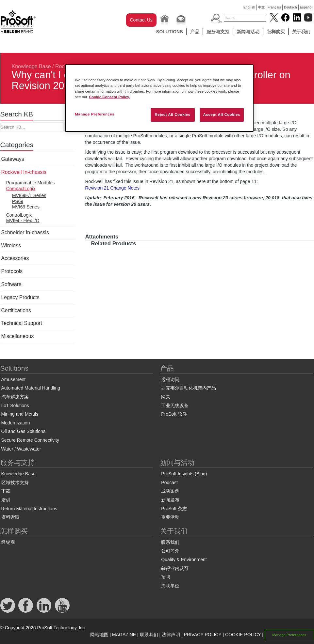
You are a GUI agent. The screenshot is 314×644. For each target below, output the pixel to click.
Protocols (12, 271)
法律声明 (171, 635)
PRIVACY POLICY (202, 635)
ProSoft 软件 (174, 414)
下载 (6, 491)
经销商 (8, 542)
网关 (166, 397)
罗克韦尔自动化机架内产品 (189, 388)
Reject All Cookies (172, 115)
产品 (195, 32)
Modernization (16, 423)
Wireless (11, 245)
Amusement (14, 379)
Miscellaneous (18, 336)
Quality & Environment (184, 560)
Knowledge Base (31, 66)
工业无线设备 (175, 406)
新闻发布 (170, 500)
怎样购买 (276, 32)
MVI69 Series (26, 207)
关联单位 (170, 586)
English (249, 7)
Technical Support (22, 323)
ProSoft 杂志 (174, 509)
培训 (6, 500)
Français (274, 7)
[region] (159, 98)
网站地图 (99, 635)
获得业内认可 (175, 568)
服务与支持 (218, 32)
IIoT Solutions (15, 406)
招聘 (166, 577)
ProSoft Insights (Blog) (184, 474)
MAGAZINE (124, 635)
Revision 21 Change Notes (113, 188)
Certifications (16, 310)
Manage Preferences (289, 635)
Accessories (15, 258)
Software (11, 284)
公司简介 (170, 551)
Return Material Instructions (29, 509)
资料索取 (10, 517)
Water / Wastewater (21, 449)
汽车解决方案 (15, 397)
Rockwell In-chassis (24, 172)
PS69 (18, 201)
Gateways (13, 159)
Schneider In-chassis (25, 232)
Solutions (170, 32)
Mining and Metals (20, 414)
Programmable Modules (31, 183)
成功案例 (170, 491)
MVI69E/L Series (29, 195)
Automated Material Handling (31, 388)
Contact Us (141, 20)
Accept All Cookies (222, 115)
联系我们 (170, 542)
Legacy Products (20, 297)
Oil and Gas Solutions (23, 431)
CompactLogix (21, 189)
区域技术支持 (15, 483)
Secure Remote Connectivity (30, 440)
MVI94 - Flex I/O (23, 221)
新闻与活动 (248, 32)
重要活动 (170, 517)
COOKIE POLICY (243, 635)
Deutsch (290, 7)
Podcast (169, 483)
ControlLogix (19, 215)
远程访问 (170, 379)
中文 (261, 7)
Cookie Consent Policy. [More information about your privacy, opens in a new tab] (109, 97)
